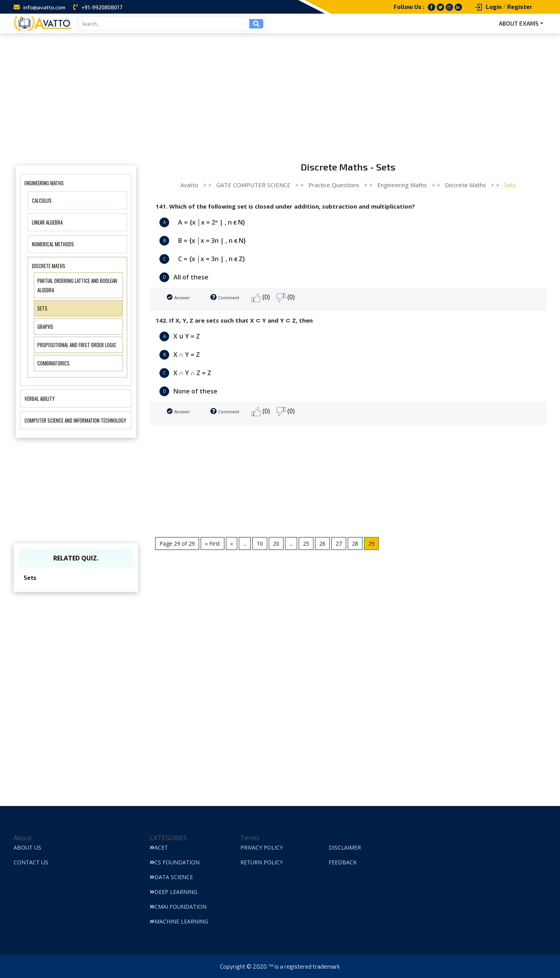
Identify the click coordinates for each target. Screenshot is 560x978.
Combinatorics (53, 363)
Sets (42, 308)
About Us (27, 847)
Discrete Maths (49, 266)
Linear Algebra (47, 222)
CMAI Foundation (178, 907)
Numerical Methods (53, 244)
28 (355, 543)
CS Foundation (175, 862)
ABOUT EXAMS (519, 23)
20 (276, 543)
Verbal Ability (40, 399)
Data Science (171, 877)
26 (322, 543)
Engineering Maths (44, 183)
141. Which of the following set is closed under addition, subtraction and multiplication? (285, 206)
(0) (261, 298)
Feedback (343, 862)
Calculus (42, 200)
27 (339, 543)
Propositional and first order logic (77, 345)
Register (520, 7)
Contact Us (31, 862)
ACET (159, 847)
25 (306, 543)
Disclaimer (345, 847)
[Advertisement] (280, 91)
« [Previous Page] (232, 543)
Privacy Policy (262, 847)
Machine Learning (179, 921)
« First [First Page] (213, 543)
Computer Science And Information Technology (75, 420)
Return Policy (262, 862)
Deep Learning (173, 892)
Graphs (45, 327)
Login (494, 7)
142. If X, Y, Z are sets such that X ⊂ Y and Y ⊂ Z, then (234, 320)
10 (260, 543)
